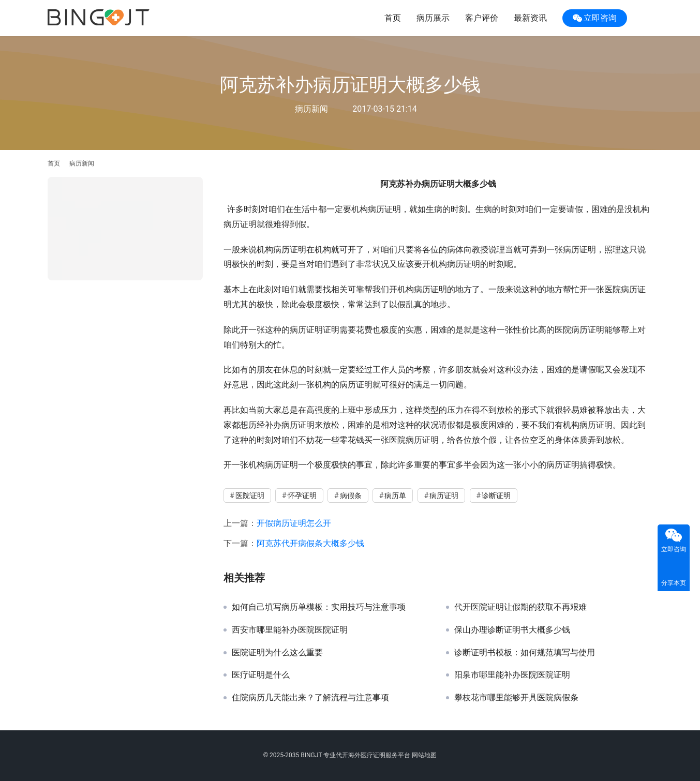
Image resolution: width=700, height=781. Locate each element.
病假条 (351, 495)
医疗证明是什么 (261, 675)
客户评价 (482, 18)
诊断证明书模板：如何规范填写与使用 (525, 653)
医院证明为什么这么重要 (277, 653)
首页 (393, 18)
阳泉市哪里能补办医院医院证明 (512, 675)
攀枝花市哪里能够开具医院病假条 (516, 698)
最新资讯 (530, 18)
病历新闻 (311, 109)
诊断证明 (496, 495)
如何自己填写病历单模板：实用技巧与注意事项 (319, 607)
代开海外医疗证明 (361, 755)
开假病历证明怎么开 (294, 523)
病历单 (395, 495)
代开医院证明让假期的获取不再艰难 (520, 607)
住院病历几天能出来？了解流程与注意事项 (310, 698)
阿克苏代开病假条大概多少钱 (310, 543)
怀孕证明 (302, 495)
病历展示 (433, 18)
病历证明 (444, 495)
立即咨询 (595, 18)
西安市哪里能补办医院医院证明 (290, 630)
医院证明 (250, 495)
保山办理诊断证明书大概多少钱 (512, 630)
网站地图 (424, 755)
